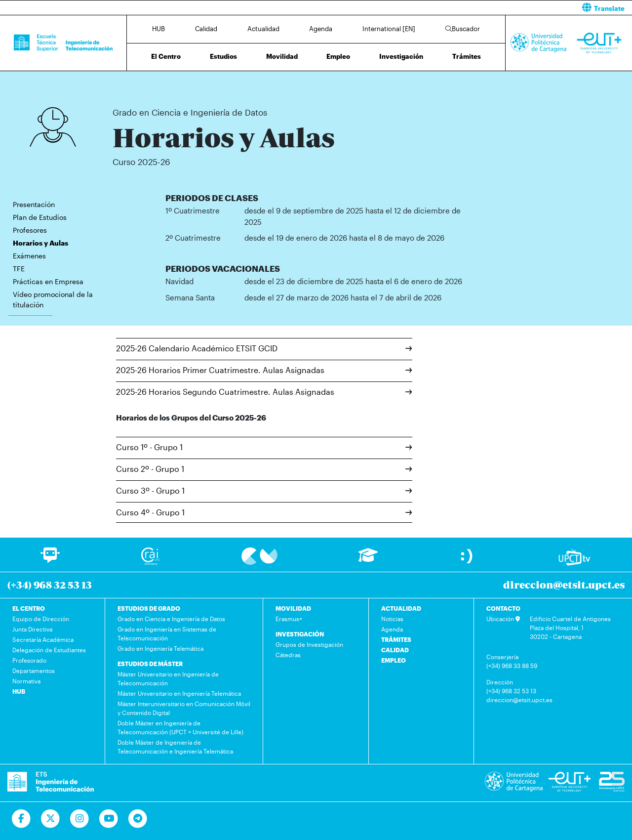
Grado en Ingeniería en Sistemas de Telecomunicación (167, 633)
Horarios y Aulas (284, 83)
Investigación (401, 56)
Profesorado (29, 660)
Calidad (206, 29)
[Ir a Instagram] (80, 819)
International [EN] (389, 29)
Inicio (120, 83)
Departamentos (34, 671)
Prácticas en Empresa (48, 281)
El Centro (166, 56)
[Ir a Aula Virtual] (368, 560)
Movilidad (282, 56)
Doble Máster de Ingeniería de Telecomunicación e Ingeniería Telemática (175, 747)
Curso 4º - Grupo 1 (264, 512)
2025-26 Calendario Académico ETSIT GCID (264, 348)
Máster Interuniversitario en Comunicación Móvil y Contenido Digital (184, 708)
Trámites (467, 56)
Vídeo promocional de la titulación (53, 299)
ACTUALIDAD (401, 608)
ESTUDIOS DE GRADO (149, 608)
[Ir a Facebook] (21, 819)
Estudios (223, 56)
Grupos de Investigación (309, 644)
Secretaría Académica (43, 639)
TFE (19, 269)
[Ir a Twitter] (51, 819)
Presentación (34, 204)
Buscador (463, 29)
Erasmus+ (289, 619)
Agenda (321, 29)
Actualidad (263, 29)
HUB (158, 29)
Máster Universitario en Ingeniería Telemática (179, 693)
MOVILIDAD (293, 608)
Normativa (26, 681)
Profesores (30, 230)
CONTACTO (503, 608)
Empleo (338, 56)
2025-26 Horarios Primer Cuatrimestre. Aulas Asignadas (264, 370)
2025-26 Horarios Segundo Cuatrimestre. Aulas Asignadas (264, 392)
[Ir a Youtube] (109, 819)
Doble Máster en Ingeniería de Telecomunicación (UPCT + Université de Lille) (180, 727)
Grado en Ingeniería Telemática (160, 648)
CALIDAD (395, 650)
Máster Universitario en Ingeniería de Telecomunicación (168, 678)
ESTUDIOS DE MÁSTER (150, 664)
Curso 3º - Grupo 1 (264, 490)
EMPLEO (394, 660)
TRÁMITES (396, 639)
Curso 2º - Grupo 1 (264, 469)
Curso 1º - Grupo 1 (264, 447)
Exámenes (29, 256)
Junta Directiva (32, 629)
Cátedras (288, 655)
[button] (478, 8)
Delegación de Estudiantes (49, 650)
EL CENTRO (29, 608)
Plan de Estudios (40, 217)
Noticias (392, 619)
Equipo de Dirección (41, 619)
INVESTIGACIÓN (300, 634)
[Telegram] (138, 819)
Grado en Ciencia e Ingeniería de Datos (209, 83)
